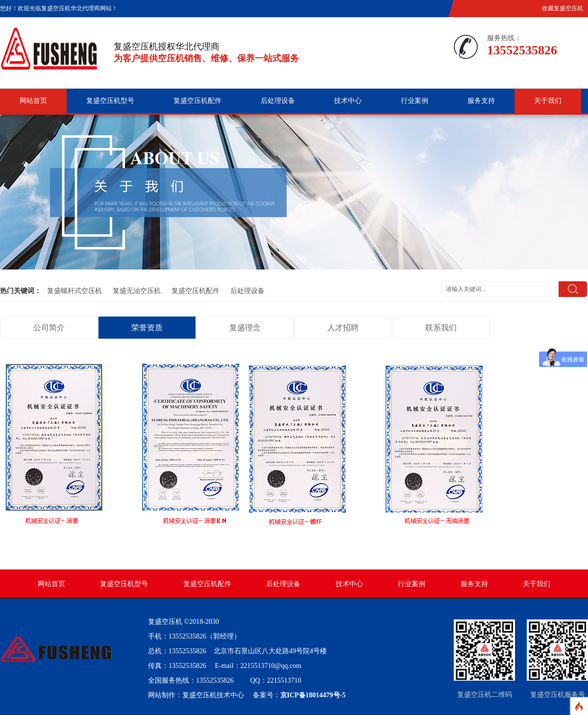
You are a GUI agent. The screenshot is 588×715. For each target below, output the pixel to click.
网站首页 (33, 101)
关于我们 (548, 101)
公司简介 (49, 328)
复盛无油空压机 (137, 291)
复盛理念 (245, 328)
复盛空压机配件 (197, 101)
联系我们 (441, 328)
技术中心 (348, 101)
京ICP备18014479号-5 (313, 695)
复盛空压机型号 (110, 101)
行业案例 (415, 101)
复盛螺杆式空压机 (74, 291)
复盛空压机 (165, 622)
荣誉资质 (147, 328)
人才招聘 (343, 328)
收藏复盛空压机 (563, 8)
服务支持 (481, 101)
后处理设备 (278, 101)
